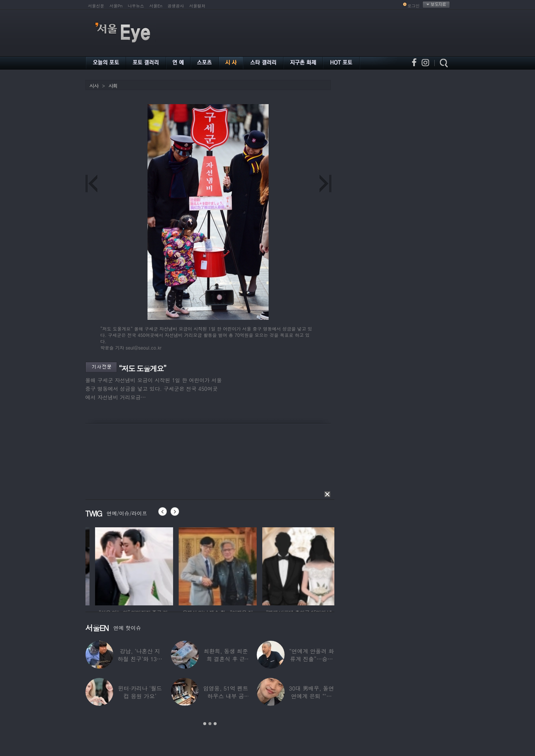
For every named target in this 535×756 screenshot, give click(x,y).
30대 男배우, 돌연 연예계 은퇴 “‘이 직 (311, 696)
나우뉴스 (136, 6)
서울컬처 (197, 6)
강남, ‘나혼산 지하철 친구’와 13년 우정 (140, 659)
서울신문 (96, 6)
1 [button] (205, 724)
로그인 (414, 6)
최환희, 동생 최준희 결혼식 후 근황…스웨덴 (225, 659)
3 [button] (215, 724)
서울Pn (116, 6)
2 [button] (210, 724)
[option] (87, 565)
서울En (156, 6)
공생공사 (176, 6)
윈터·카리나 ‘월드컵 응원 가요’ (140, 692)
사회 (113, 86)
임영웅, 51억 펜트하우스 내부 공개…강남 (226, 696)
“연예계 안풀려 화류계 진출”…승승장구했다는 (311, 659)
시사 (94, 86)
